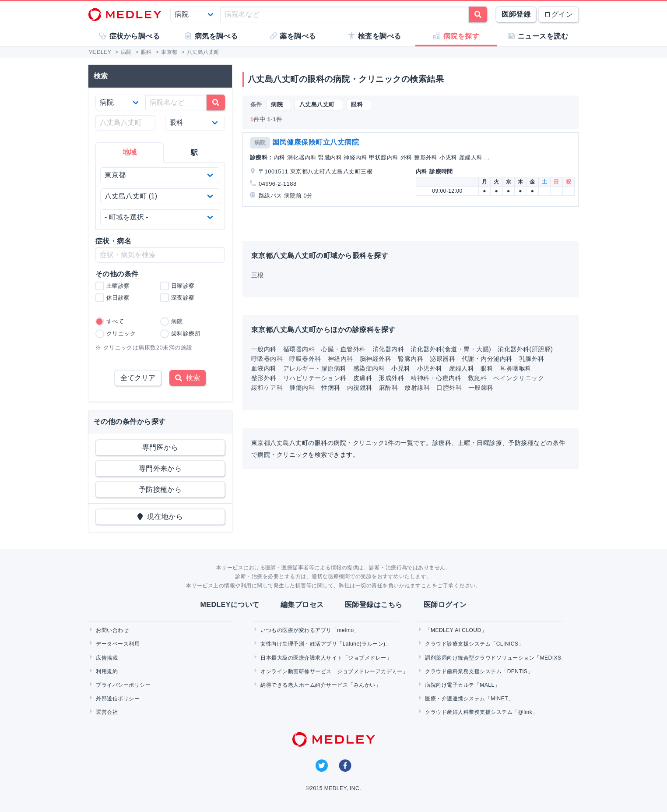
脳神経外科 (376, 359)
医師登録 (516, 14)
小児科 (401, 368)
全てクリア (138, 378)
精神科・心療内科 (436, 378)
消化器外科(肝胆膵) (525, 349)
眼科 (487, 368)
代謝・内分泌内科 (487, 359)
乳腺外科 (532, 359)
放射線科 (417, 388)
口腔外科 (449, 388)
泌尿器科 (442, 359)
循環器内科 (299, 349)
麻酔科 (388, 388)
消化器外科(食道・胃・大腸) (451, 349)
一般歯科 (481, 388)
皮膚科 (363, 378)
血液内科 (264, 368)
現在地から (160, 517)
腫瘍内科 (302, 388)
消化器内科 (388, 349)
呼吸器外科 (305, 359)
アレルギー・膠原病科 (315, 368)
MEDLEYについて (230, 605)
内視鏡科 (360, 388)
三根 (258, 275)
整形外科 (264, 378)
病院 (260, 143)
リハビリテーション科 (315, 378)
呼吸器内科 (267, 359)
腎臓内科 (411, 359)
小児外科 (430, 368)
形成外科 (391, 378)
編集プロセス (302, 605)
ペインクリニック (519, 378)
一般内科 (264, 349)
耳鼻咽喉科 (516, 368)
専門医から (160, 447)
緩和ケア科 (267, 388)
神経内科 (341, 359)
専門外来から (160, 468)
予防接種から (160, 489)
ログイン (558, 14)
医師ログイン (445, 605)
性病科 (331, 388)
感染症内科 (369, 368)
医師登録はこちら (374, 605)
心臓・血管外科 (343, 349)
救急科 (477, 378)
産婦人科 (462, 368)
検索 (188, 378)
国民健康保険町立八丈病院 (316, 142)
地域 (130, 152)
